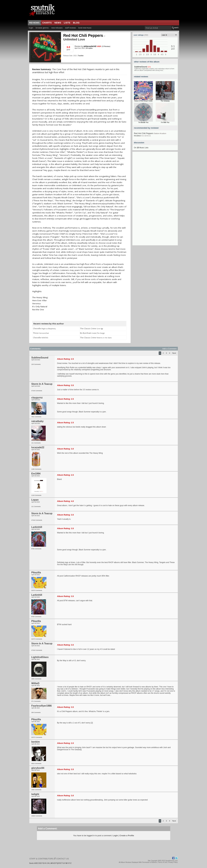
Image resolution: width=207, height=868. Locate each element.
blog (76, 23)
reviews (34, 23)
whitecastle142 (90, 46)
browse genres (42, 28)
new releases (57, 28)
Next (174, 353)
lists (67, 23)
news (58, 23)
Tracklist (81, 56)
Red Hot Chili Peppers (84, 35)
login (31, 28)
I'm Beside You (143, 122)
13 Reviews (106, 46)
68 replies (89, 48)
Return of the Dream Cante (143, 101)
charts (47, 23)
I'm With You (165, 122)
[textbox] (158, 28)
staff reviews (70, 28)
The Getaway (165, 101)
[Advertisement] (155, 200)
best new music (85, 28)
